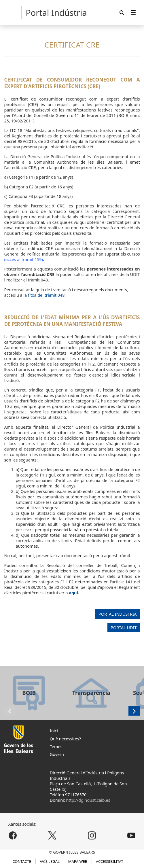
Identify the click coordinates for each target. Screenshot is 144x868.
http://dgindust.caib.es (88, 800)
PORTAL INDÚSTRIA (118, 614)
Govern (57, 754)
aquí (73, 593)
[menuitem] (133, 13)
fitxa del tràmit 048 (46, 295)
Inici (54, 731)
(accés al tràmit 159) (23, 259)
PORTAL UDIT (124, 628)
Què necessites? (65, 739)
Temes (56, 747)
